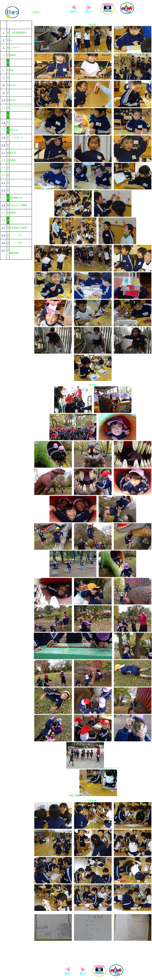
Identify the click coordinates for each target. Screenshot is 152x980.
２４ (3, 205)
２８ (3, 235)
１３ (3, 123)
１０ (3, 100)
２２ (3, 190)
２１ (3, 183)
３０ (3, 250)
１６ (3, 145)
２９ (3, 243)
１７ (3, 153)
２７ (3, 228)
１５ (3, 138)
